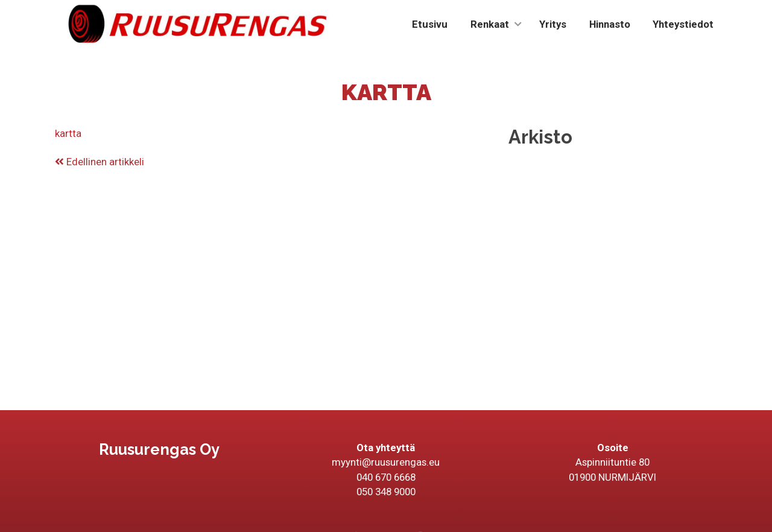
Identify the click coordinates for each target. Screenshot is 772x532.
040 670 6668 (386, 477)
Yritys (553, 24)
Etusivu (430, 24)
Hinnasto (610, 24)
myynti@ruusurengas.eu (386, 462)
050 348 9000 (386, 492)
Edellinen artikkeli (100, 162)
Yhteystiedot (683, 24)
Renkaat (490, 24)
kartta (68, 133)
